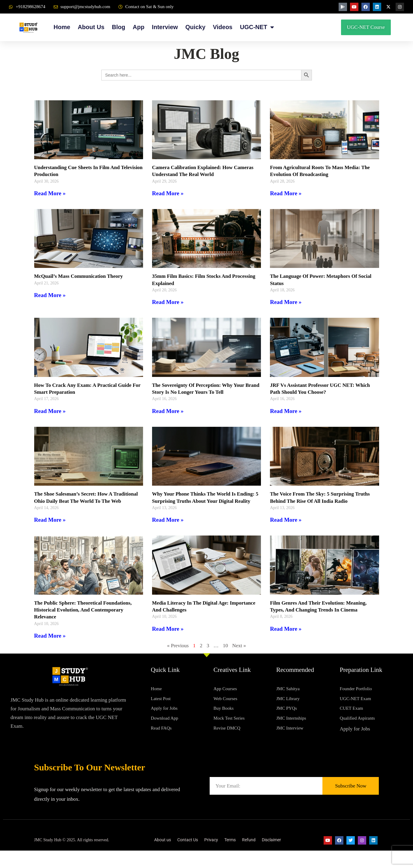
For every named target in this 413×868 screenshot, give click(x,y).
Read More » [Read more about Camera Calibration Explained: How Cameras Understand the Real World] (168, 193)
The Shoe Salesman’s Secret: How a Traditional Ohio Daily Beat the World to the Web (88, 501)
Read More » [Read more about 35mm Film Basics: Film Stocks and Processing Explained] (168, 302)
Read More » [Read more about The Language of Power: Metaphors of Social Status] (286, 302)
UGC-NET (257, 27)
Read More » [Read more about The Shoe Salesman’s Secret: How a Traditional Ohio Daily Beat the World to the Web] (50, 527)
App (138, 27)
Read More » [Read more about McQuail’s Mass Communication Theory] (50, 295)
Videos (223, 27)
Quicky (195, 27)
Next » (239, 653)
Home (62, 27)
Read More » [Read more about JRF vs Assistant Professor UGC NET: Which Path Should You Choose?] (286, 411)
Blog (118, 27)
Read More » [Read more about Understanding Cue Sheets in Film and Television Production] (50, 193)
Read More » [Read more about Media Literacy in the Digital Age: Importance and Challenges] (168, 636)
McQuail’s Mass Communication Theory (81, 276)
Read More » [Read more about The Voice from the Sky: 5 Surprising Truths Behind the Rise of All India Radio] (286, 520)
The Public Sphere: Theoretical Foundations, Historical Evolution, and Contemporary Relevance (86, 617)
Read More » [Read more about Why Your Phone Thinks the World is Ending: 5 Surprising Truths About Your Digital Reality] (168, 520)
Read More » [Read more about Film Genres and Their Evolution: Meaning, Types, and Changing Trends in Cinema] (286, 636)
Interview (165, 27)
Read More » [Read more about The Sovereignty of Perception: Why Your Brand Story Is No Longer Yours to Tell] (168, 411)
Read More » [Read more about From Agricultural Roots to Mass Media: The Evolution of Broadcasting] (286, 193)
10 (225, 653)
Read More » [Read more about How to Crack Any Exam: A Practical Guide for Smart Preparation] (50, 411)
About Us (91, 27)
